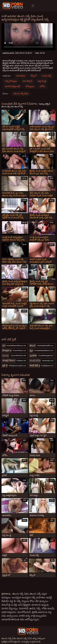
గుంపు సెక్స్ (47, 76)
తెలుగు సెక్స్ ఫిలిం (21, 93)
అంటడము (21, 76)
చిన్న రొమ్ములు (11, 81)
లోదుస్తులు (30, 86)
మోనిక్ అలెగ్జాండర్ (13, 86)
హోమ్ (42, 86)
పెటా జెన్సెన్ (27, 81)
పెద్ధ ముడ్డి (42, 81)
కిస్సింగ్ (34, 76)
